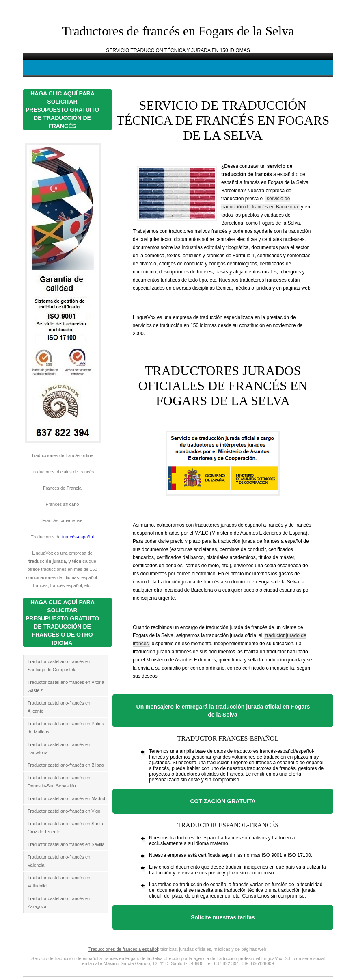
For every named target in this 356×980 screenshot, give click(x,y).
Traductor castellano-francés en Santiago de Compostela (59, 666)
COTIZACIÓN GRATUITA (223, 801)
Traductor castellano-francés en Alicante (59, 707)
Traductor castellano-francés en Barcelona (59, 748)
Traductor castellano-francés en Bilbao (66, 765)
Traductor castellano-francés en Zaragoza (59, 902)
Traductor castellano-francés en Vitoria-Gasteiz (67, 686)
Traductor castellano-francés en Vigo (64, 811)
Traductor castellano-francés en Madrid (66, 798)
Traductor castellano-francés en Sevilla (66, 844)
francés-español (78, 537)
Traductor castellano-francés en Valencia (59, 861)
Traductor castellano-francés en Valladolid (59, 882)
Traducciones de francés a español (123, 949)
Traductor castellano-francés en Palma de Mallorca (66, 728)
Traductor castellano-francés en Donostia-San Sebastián (59, 782)
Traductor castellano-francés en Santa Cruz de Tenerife (65, 828)
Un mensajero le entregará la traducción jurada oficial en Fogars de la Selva (223, 711)
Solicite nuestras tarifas (223, 917)
